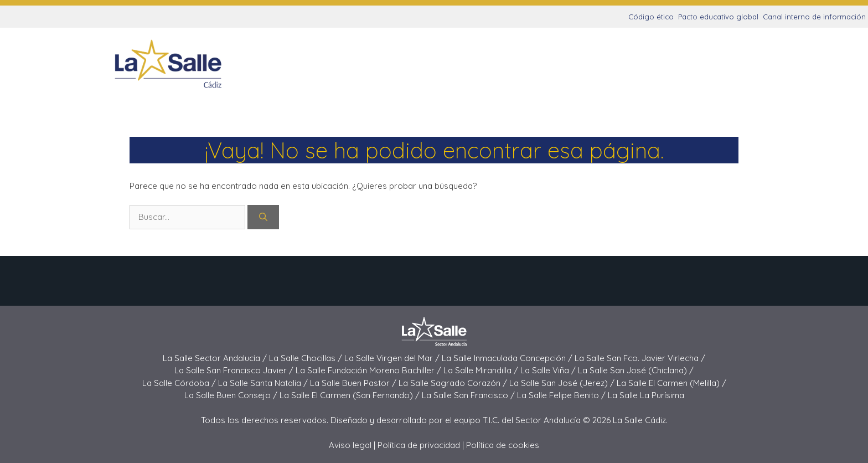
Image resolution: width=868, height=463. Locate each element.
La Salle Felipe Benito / (562, 395)
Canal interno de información (814, 17)
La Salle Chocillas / (307, 358)
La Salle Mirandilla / (482, 370)
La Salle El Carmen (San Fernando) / (351, 395)
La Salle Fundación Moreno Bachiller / (370, 370)
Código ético (651, 17)
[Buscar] (263, 217)
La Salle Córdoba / (180, 383)
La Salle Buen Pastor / (354, 383)
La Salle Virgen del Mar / (393, 358)
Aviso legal (350, 445)
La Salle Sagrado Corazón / (454, 383)
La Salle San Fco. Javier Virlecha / (640, 358)
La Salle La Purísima (646, 395)
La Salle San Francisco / (469, 395)
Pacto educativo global (718, 17)
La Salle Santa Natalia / (264, 383)
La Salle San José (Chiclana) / (636, 370)
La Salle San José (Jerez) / (563, 383)
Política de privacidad (419, 445)
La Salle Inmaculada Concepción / (508, 358)
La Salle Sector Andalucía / (216, 358)
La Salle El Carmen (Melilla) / (671, 383)
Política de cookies (503, 445)
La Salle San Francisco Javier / (235, 370)
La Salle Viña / (549, 370)
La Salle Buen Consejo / (232, 395)
